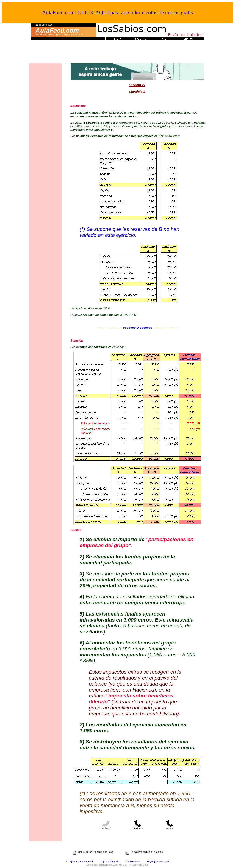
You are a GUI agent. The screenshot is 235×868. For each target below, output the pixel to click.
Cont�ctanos (133, 862)
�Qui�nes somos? (158, 862)
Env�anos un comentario (80, 862)
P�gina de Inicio (110, 862)
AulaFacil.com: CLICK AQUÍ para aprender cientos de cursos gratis (117, 12)
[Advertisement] (117, 53)
